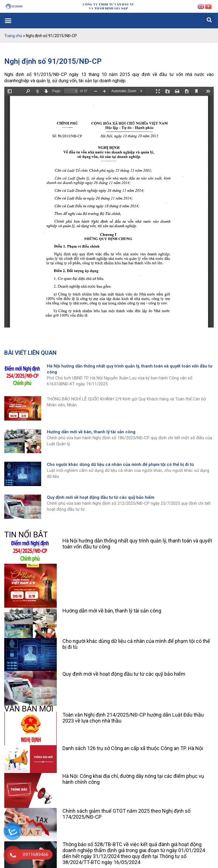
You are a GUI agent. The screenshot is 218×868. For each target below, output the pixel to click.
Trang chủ (13, 36)
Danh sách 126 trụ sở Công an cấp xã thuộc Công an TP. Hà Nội (133, 748)
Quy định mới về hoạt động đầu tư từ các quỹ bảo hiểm (101, 497)
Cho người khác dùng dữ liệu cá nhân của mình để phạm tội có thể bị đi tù (120, 464)
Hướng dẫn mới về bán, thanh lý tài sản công (91, 432)
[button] (8, 21)
